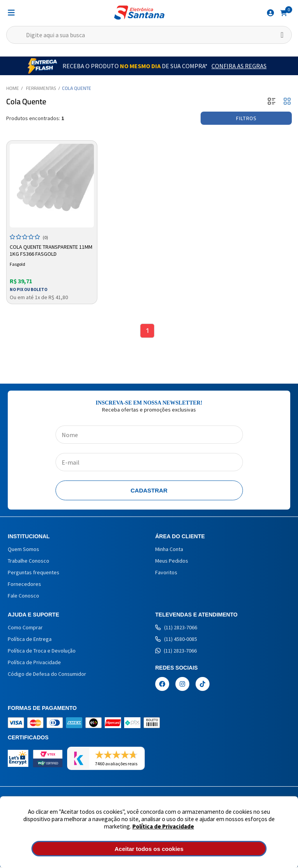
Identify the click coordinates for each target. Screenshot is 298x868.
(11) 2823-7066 (176, 629)
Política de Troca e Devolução (42, 652)
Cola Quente (77, 88)
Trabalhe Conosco (29, 562)
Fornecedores (24, 585)
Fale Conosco (23, 597)
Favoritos (166, 573)
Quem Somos (23, 550)
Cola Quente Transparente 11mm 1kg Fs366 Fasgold (51, 250)
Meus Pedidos (172, 562)
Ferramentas (41, 88)
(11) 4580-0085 (176, 640)
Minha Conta (169, 550)
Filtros (246, 118)
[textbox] (149, 35)
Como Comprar (25, 629)
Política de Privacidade (163, 826)
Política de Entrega (30, 640)
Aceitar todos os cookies (149, 849)
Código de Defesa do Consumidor (47, 675)
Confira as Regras (239, 66)
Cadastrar (149, 492)
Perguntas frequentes (34, 573)
